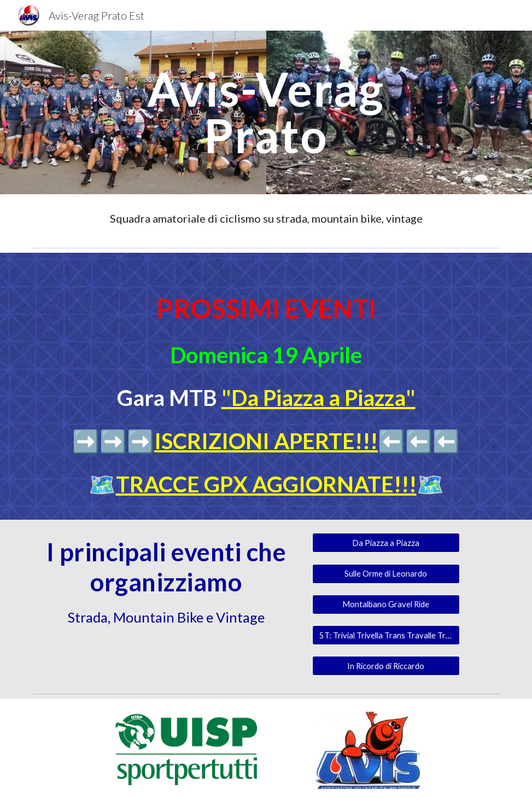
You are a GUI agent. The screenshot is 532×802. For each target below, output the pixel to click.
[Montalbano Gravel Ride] (386, 605)
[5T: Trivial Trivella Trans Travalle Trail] (386, 635)
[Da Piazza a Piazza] (386, 543)
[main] (266, 112)
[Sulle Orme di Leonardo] (386, 573)
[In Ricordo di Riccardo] (386, 666)
